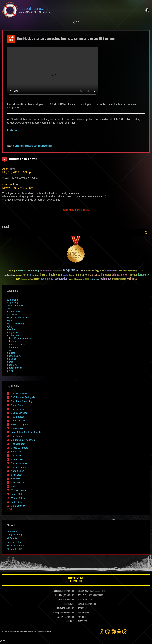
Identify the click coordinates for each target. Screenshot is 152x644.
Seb (13, 486)
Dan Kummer (18, 436)
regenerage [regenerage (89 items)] (47, 279)
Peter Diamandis (15, 306)
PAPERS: (81, 617)
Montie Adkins (18, 498)
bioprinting (12, 365)
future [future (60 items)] (26, 275)
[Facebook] (102, 632)
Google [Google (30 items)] (37, 275)
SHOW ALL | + (11, 509)
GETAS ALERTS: (83, 596)
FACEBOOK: (57, 591)
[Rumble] (125, 632)
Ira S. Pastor (17, 502)
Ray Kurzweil (13, 312)
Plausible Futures (15, 546)
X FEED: (59, 600)
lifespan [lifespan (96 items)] (133, 275)
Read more (12, 131)
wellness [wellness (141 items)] (132, 279)
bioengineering (14, 356)
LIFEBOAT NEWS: (84, 591)
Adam (6, 169)
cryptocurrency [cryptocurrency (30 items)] (133, 271)
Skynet (10, 321)
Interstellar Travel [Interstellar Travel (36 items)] (94, 275)
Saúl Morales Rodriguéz (23, 397)
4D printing (12, 303)
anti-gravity (12, 332)
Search (146, 233)
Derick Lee (16, 455)
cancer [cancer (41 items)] (125, 271)
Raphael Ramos (19, 467)
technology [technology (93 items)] (105, 279)
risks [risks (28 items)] (75, 279)
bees (9, 350)
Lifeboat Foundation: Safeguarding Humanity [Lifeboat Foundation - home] (69, 10)
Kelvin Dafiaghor (19, 425)
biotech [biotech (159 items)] (80, 271)
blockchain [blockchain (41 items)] (111, 271)
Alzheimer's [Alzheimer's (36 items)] (22, 271)
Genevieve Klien (19, 394)
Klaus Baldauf (18, 444)
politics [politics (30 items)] (30, 279)
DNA (9, 309)
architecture (13, 335)
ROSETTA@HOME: (58, 617)
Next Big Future (14, 542)
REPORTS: (81, 609)
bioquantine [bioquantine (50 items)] (58, 271)
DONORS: (67, 604)
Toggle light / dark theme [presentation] (147, 10)
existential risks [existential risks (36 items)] (10, 275)
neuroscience (47, 146)
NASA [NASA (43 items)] (18, 279)
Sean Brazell (17, 475)
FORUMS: (69, 622)
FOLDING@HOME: (58, 613)
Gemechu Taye (18, 421)
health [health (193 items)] (44, 275)
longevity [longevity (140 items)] (143, 275)
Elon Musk (38, 146)
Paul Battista (17, 417)
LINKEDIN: (59, 596)
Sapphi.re (48, 632)
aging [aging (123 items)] (12, 271)
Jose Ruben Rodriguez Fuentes (27, 432)
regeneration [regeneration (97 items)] (61, 279)
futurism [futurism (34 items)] (32, 275)
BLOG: (80, 600)
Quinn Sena (17, 405)
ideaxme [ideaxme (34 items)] (71, 275)
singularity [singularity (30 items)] (80, 279)
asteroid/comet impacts (19, 338)
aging (10, 326)
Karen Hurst (17, 428)
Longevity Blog (14, 535)
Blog (76, 23)
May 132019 (11, 39)
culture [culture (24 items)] (139, 271)
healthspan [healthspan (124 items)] (55, 275)
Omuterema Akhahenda (23, 440)
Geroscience (13, 531)
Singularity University (17, 318)
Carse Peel (19, 146)
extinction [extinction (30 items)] (19, 275)
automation (13, 347)
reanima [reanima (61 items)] (37, 279)
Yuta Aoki (16, 452)
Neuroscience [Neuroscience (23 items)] (24, 279)
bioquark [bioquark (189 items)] (69, 271)
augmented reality (16, 344)
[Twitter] (108, 632)
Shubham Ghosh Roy (22, 401)
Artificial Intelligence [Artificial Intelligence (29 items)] (46, 271)
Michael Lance (18, 490)
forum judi (8, 184)
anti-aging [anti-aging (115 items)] (33, 271)
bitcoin (10, 371)
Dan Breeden (17, 409)
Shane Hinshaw (19, 463)
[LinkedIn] (113, 632)
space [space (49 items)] (87, 279)
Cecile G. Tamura (20, 448)
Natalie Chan (17, 471)
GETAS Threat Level (76, 580)
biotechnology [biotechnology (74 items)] (92, 271)
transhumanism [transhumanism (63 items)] (119, 279)
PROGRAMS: (82, 613)
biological (12, 359)
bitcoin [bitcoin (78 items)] (103, 271)
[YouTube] (119, 632)
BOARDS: (81, 604)
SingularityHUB (14, 549)
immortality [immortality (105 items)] (81, 275)
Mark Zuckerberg (15, 323)
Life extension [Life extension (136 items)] (120, 275)
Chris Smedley (18, 506)
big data (11, 353)
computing (29, 146)
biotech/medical (15, 368)
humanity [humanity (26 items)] (65, 275)
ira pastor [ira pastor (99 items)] (106, 275)
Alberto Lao (17, 459)
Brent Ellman (17, 483)
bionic (10, 362)
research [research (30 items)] (71, 279)
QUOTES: (81, 622)
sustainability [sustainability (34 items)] (94, 279)
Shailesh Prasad (19, 413)
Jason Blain (17, 494)
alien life (11, 329)
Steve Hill (16, 479)
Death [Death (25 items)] (143, 271)
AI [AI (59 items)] (17, 271)
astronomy (12, 341)
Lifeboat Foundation (20, 632)
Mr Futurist (12, 538)
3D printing (12, 300)
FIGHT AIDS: (61, 609)
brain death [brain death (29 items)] (119, 271)
